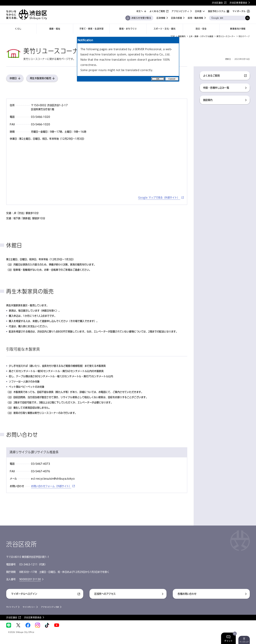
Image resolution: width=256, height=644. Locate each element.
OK (158, 79)
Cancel (172, 79)
